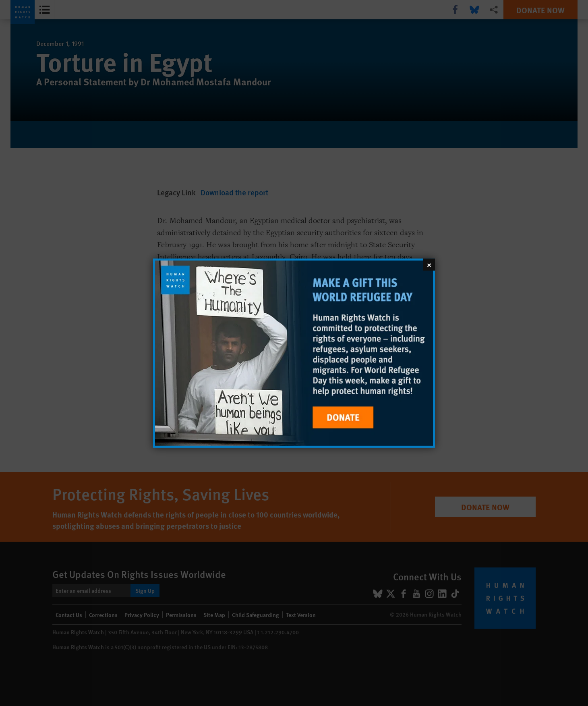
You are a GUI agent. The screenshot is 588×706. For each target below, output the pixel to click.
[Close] (429, 264)
